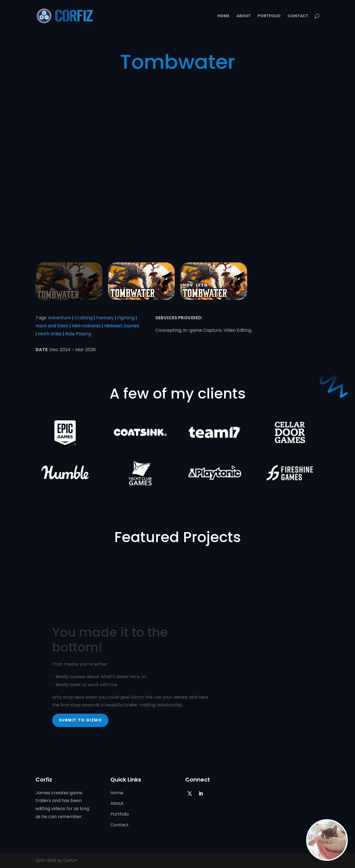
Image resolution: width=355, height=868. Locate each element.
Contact (298, 16)
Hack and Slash (52, 326)
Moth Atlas (50, 334)
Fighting (126, 318)
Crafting (84, 318)
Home (223, 16)
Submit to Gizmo (80, 720)
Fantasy (105, 318)
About (244, 16)
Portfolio (269, 16)
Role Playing (78, 334)
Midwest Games (122, 326)
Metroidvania (86, 326)
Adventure (59, 318)
